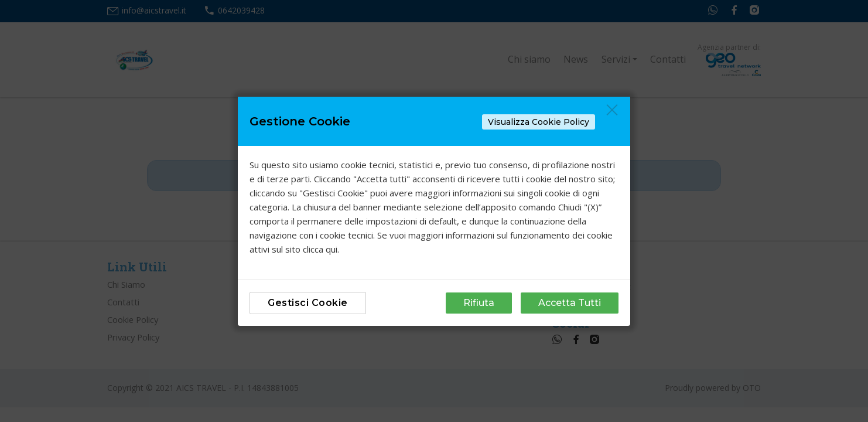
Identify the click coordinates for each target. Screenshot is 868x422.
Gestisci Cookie (308, 303)
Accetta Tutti (570, 303)
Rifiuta (479, 303)
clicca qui (320, 249)
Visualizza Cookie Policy (539, 122)
